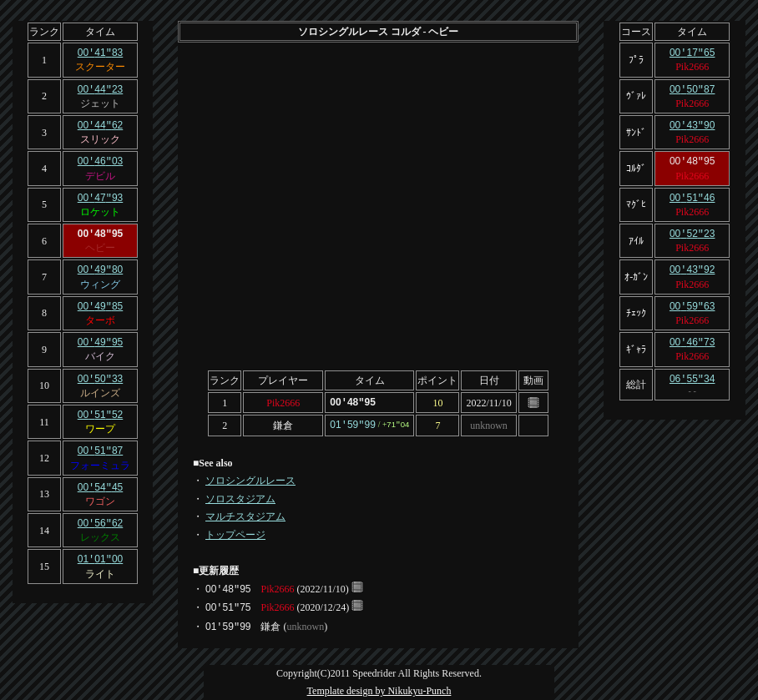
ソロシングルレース (250, 479)
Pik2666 (283, 402)
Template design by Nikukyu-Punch (379, 689)
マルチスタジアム (245, 515)
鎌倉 (283, 424)
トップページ (235, 533)
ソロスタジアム (240, 497)
